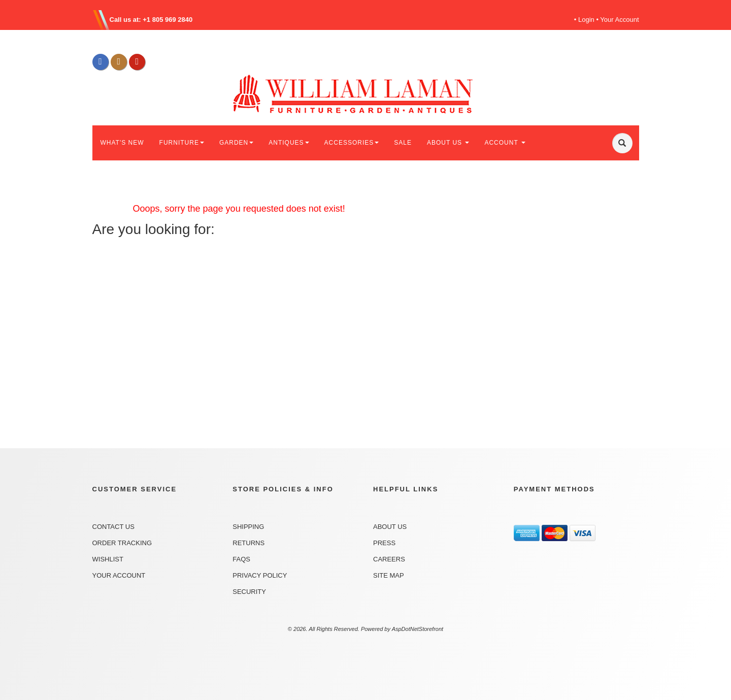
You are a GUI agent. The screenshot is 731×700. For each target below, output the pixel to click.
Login (586, 20)
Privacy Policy (260, 575)
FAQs (241, 559)
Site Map (389, 575)
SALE (403, 143)
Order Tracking (122, 543)
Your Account (619, 20)
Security (249, 592)
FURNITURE (182, 143)
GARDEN (236, 143)
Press (384, 543)
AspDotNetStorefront (418, 629)
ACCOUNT (505, 143)
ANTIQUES (289, 143)
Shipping (248, 527)
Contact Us (113, 527)
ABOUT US (448, 143)
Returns (248, 543)
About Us (390, 527)
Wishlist (108, 559)
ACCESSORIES (352, 143)
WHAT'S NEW (122, 143)
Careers (389, 559)
